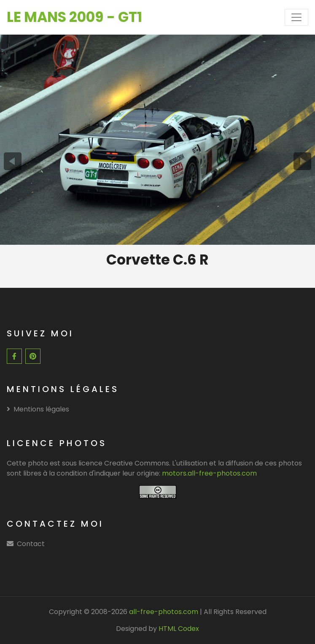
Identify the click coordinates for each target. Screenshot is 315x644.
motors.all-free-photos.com (209, 473)
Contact (31, 544)
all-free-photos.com (163, 612)
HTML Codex (179, 629)
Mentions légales (38, 409)
